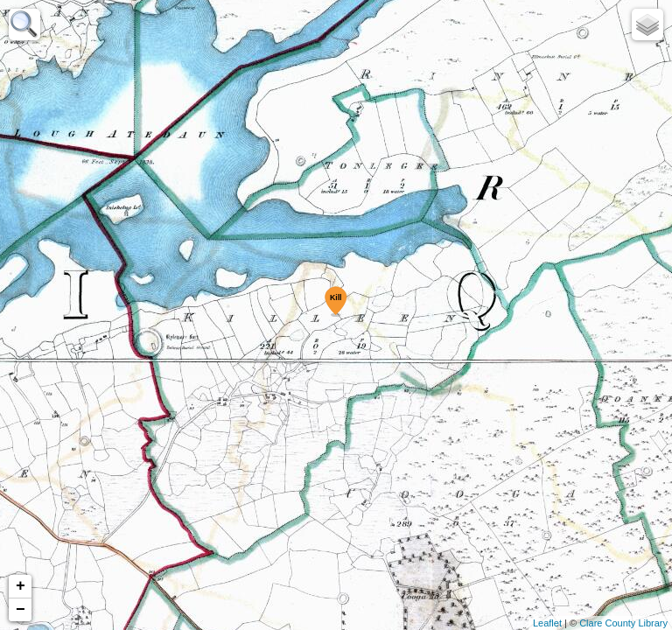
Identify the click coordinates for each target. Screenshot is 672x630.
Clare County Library (623, 623)
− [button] (21, 610)
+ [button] (21, 586)
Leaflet (547, 623)
